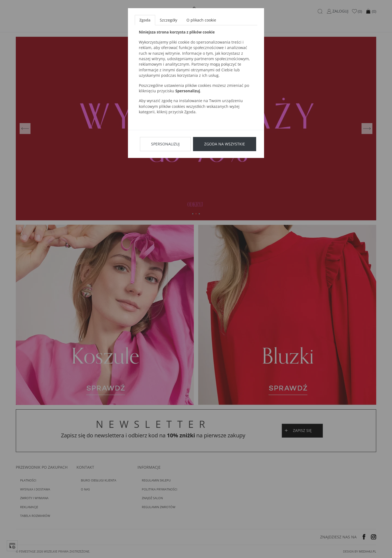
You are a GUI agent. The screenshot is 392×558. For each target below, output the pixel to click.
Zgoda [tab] (145, 20)
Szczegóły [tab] (169, 20)
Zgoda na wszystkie (225, 144)
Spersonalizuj (165, 144)
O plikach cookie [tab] (201, 20)
